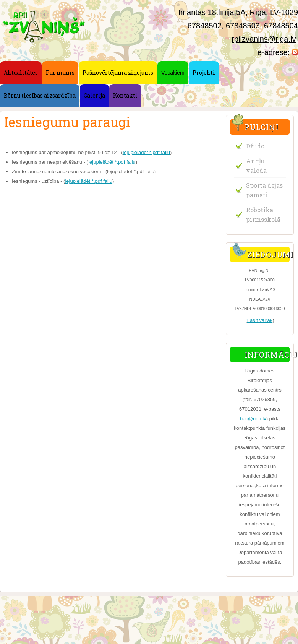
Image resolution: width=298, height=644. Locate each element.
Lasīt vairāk (260, 320)
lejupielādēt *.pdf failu (146, 152)
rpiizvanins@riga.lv (264, 39)
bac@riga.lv (253, 419)
